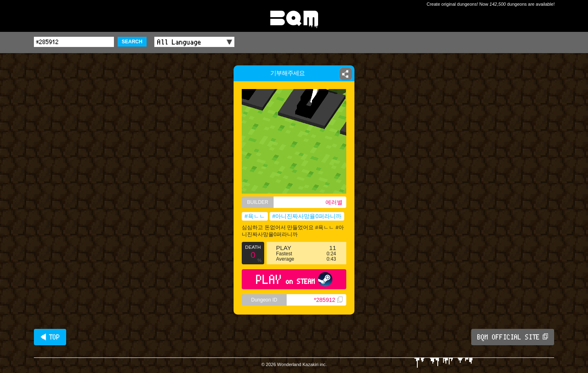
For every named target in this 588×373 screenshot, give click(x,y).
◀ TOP (50, 337)
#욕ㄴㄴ (255, 216)
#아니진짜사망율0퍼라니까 (307, 216)
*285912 (328, 300)
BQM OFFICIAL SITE (513, 337)
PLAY (294, 279)
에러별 (334, 202)
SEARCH (132, 42)
